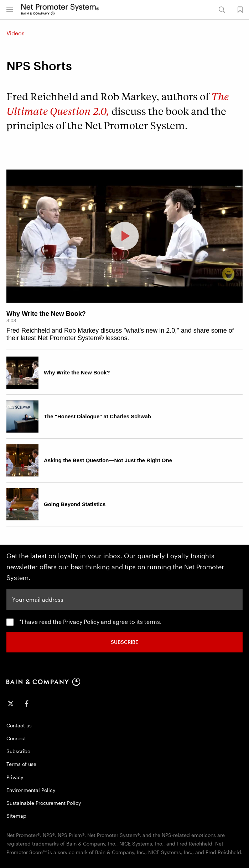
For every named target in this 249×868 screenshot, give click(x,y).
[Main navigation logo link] (60, 10)
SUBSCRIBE (124, 642)
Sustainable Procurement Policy (44, 803)
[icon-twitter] (11, 703)
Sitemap (16, 816)
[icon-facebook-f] (26, 703)
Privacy (15, 777)
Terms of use (21, 764)
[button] (237, 10)
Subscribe (18, 751)
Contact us (19, 725)
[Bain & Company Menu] (10, 10)
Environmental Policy (31, 790)
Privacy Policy (81, 622)
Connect (16, 738)
